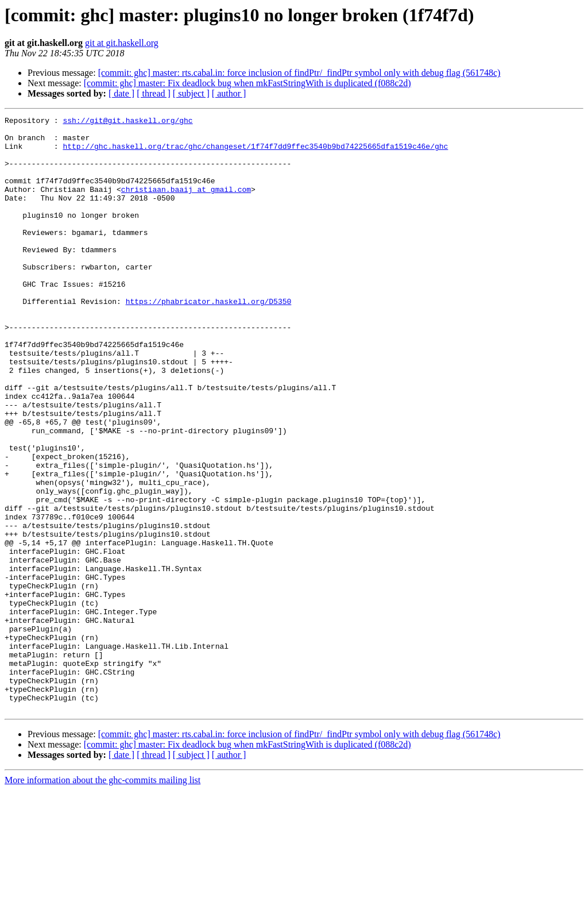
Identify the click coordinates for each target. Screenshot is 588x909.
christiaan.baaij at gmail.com (186, 205)
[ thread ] (154, 93)
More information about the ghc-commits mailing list (102, 899)
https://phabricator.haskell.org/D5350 (209, 339)
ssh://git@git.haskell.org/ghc (127, 122)
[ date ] (121, 93)
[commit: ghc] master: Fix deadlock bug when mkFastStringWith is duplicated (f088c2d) (247, 83)
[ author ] (229, 93)
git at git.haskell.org (122, 43)
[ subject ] (191, 93)
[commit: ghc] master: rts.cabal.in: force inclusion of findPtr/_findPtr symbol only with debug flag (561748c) (299, 73)
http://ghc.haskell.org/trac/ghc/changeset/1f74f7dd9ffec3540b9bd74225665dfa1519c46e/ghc (255, 153)
